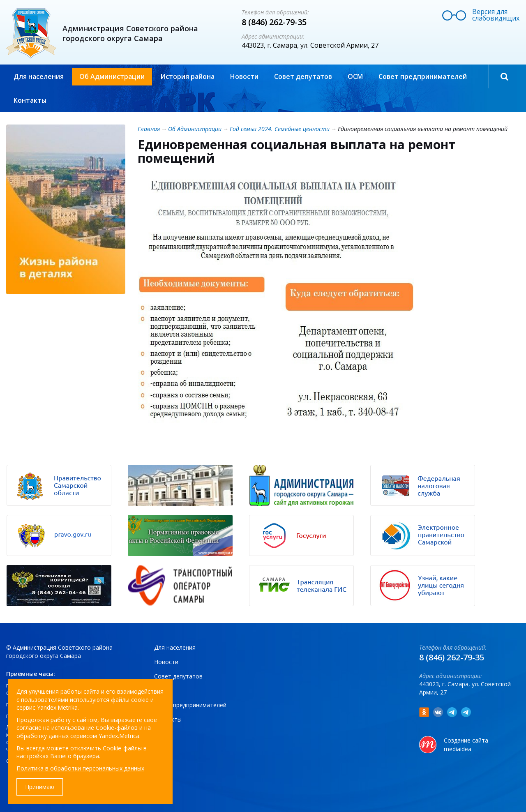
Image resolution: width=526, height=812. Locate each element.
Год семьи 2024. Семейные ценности (280, 129)
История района (187, 76)
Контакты (30, 100)
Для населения (39, 76)
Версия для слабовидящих (496, 15)
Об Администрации (112, 76)
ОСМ (355, 76)
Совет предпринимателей (423, 76)
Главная (149, 129)
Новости (244, 76)
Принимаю (40, 787)
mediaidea (458, 749)
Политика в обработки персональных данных (80, 768)
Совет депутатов (303, 76)
